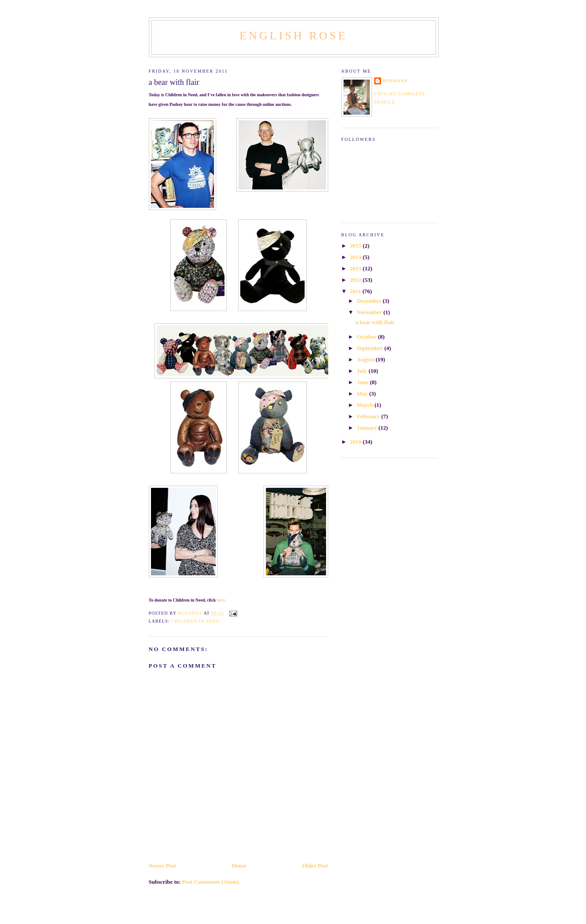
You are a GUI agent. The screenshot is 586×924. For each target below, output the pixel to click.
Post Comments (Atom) (211, 882)
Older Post (315, 866)
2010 (356, 442)
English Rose (293, 36)
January (367, 428)
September (370, 348)
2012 (356, 280)
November (370, 312)
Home (239, 866)
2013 (356, 268)
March (366, 405)
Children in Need (195, 621)
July (363, 371)
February (369, 416)
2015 (356, 246)
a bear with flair (375, 322)
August (366, 359)
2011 (356, 291)
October (367, 337)
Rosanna (395, 81)
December (370, 301)
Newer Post (163, 866)
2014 (356, 257)
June (363, 382)
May (363, 394)
